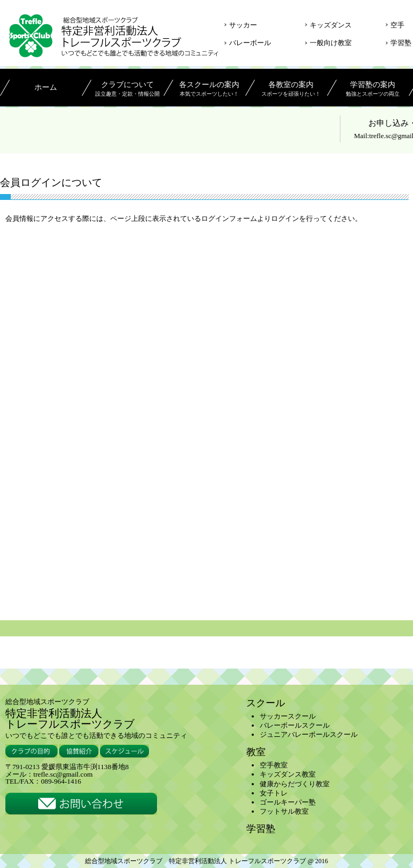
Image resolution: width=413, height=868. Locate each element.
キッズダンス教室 (288, 774)
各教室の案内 (291, 90)
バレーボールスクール (295, 725)
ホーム (46, 88)
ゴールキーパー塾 (288, 802)
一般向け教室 (331, 43)
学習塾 (401, 43)
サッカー (243, 25)
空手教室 (274, 765)
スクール (266, 703)
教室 (256, 752)
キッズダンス (331, 25)
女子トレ (274, 793)
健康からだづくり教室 (295, 784)
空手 (397, 25)
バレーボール (250, 43)
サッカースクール (288, 716)
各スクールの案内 (209, 90)
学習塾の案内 (372, 90)
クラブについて (127, 90)
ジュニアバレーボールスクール (309, 734)
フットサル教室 (284, 811)
